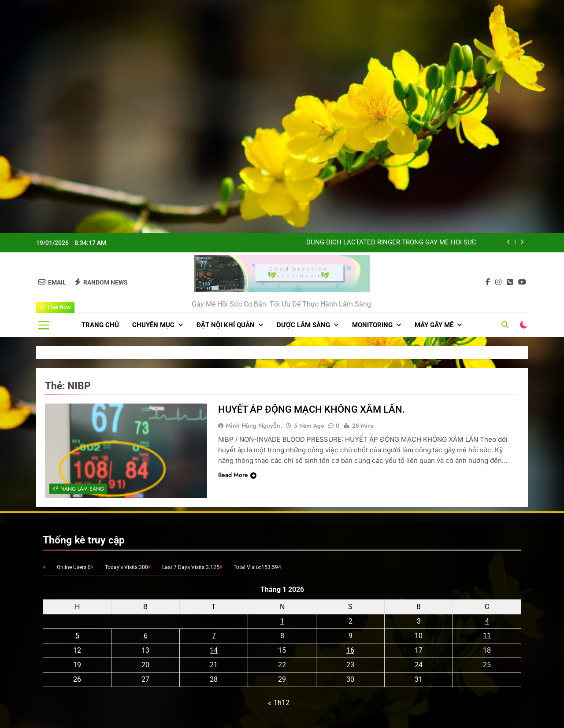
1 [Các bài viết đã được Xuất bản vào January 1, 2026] (282, 621)
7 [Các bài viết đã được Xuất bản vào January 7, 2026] (214, 636)
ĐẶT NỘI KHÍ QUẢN (226, 325)
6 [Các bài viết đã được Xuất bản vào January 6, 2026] (146, 636)
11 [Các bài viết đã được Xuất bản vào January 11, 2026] (487, 636)
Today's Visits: (122, 567)
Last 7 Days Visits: (184, 567)
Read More (237, 475)
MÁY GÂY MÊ (434, 325)
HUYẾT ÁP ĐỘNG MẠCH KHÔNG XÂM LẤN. (312, 409)
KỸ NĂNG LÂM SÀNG (78, 489)
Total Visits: (247, 567)
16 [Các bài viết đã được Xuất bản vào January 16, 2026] (350, 650)
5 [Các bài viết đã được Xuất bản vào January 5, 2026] (77, 636)
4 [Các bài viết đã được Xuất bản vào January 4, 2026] (487, 621)
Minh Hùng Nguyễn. (254, 425)
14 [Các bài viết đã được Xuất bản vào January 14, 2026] (214, 650)
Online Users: (72, 567)
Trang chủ (100, 325)
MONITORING (372, 325)
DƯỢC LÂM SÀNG (303, 325)
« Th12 (279, 703)
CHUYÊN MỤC (153, 325)
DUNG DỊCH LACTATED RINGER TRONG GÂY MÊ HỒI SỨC (391, 243)
